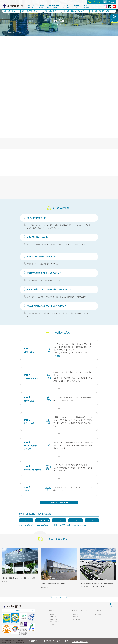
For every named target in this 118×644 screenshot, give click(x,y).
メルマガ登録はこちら (80, 641)
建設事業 (76, 617)
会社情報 (52, 614)
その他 (92, 520)
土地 (75, 520)
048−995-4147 (59, 356)
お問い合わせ (86, 6)
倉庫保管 (99, 614)
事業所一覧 (53, 617)
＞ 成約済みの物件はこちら (81, 525)
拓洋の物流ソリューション (54, 6)
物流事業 (76, 614)
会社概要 (41, 6)
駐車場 (59, 520)
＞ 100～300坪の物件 (26, 525)
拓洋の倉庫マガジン (55, 622)
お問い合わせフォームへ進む (59, 503)
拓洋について (31, 6)
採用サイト (19, 611)
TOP (3, 32)
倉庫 (26, 520)
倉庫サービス (67, 6)
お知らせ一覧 (53, 619)
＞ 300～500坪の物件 (43, 525)
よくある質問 (77, 619)
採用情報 (76, 6)
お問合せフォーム (60, 344)
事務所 (43, 520)
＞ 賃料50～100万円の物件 (61, 525)
